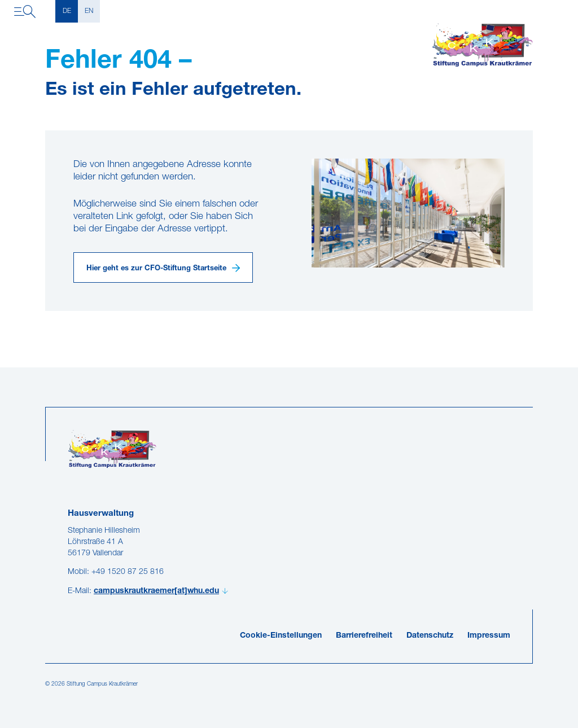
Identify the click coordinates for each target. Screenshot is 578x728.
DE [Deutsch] (67, 11)
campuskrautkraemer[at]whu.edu (156, 591)
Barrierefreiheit (364, 636)
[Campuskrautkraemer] (482, 45)
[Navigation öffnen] (25, 11)
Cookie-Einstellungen (281, 636)
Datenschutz (430, 636)
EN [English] (89, 11)
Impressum (489, 636)
